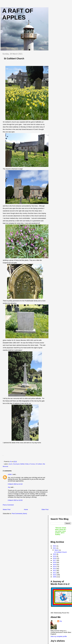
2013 (55, 569)
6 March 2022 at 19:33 (15, 500)
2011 (55, 573)
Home (26, 509)
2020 (55, 554)
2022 (55, 546)
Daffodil (22, 464)
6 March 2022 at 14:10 (15, 484)
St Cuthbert (39, 464)
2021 (55, 548)
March (57, 550)
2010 (55, 575)
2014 (55, 567)
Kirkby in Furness (30, 464)
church (10, 464)
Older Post (45, 509)
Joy (9, 487)
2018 (55, 558)
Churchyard (16, 464)
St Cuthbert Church (60, 552)
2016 (55, 562)
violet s (10, 474)
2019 (55, 556)
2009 (55, 577)
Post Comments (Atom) (19, 514)
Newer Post (7, 509)
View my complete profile (59, 636)
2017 (55, 560)
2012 (55, 571)
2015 (55, 564)
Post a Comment (8, 505)
